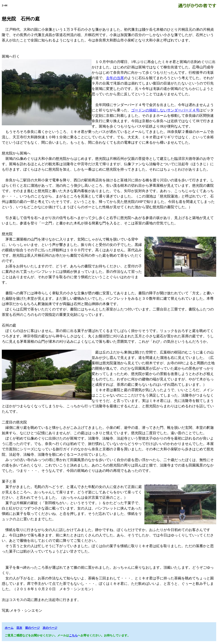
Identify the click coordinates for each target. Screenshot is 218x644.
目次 (19, 628)
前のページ (32, 628)
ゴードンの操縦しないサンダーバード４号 (165, 110)
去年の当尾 (115, 78)
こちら (73, 635)
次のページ (50, 628)
